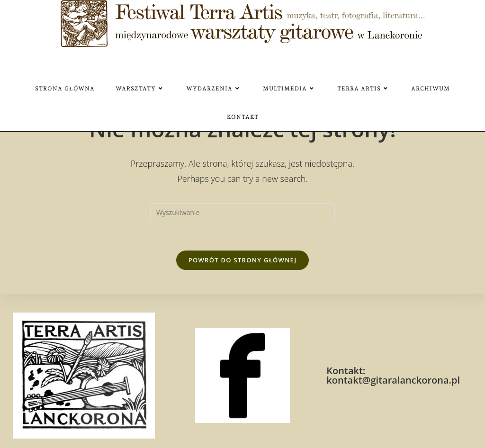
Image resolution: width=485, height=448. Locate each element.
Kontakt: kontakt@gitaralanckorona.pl (393, 375)
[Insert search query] (242, 213)
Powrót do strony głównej (243, 260)
